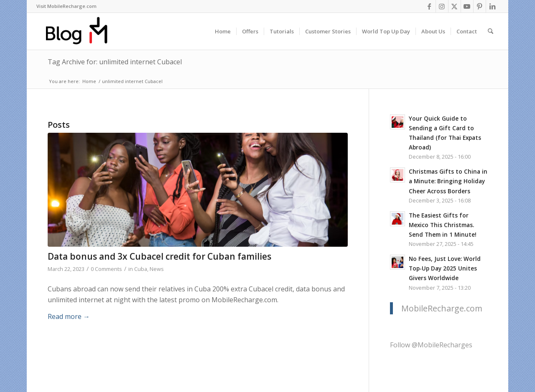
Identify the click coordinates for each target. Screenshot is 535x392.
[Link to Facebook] (429, 6)
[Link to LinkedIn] (492, 6)
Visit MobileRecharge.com (66, 6)
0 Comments (106, 269)
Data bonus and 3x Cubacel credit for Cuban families (159, 256)
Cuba (141, 269)
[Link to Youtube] (467, 6)
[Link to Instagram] (442, 6)
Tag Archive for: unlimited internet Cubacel (115, 62)
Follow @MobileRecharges (431, 345)
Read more (69, 316)
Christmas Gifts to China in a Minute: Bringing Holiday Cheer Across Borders (448, 181)
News (157, 269)
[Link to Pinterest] (480, 6)
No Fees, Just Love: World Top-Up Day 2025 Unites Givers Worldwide (445, 268)
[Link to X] (455, 6)
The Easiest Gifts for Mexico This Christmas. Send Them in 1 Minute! (443, 225)
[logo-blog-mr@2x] (81, 31)
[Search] (490, 31)
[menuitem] (66, 6)
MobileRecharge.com (442, 308)
